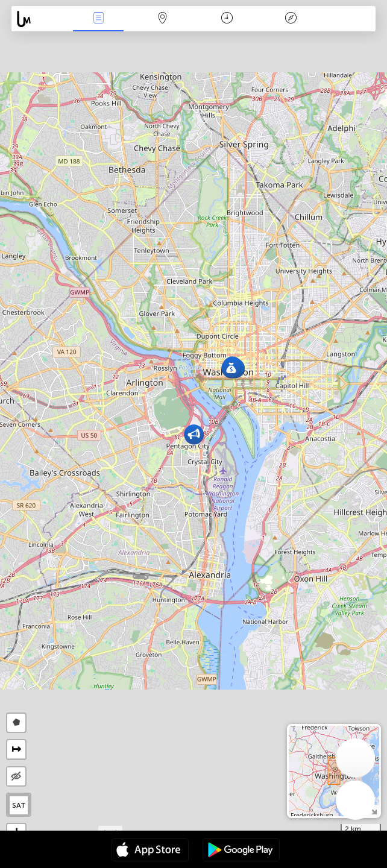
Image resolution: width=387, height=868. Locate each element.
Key (291, 19)
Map (163, 19)
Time (227, 19)
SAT (19, 805)
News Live (98, 19)
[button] (231, 368)
